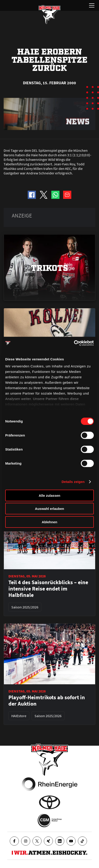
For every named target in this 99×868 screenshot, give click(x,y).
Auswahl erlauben (49, 509)
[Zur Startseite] (49, 14)
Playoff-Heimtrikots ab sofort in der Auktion (47, 701)
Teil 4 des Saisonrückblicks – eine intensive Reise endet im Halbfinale (48, 589)
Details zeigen (73, 482)
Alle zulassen (49, 495)
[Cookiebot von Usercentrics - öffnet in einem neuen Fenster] (74, 343)
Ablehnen (49, 522)
